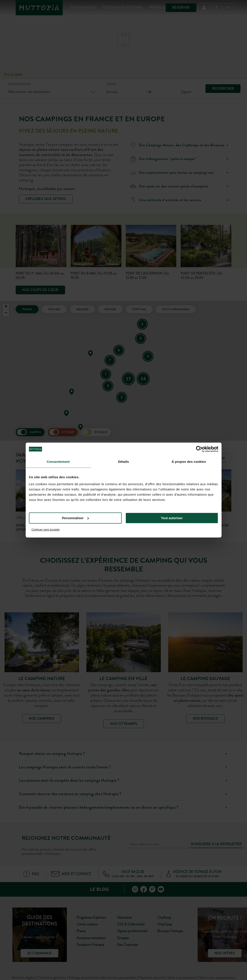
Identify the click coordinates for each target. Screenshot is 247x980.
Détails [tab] (124, 462)
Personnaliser (75, 518)
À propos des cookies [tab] (189, 462)
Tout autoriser (172, 518)
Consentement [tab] (58, 462)
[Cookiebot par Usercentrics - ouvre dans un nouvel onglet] (199, 449)
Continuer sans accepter (46, 530)
